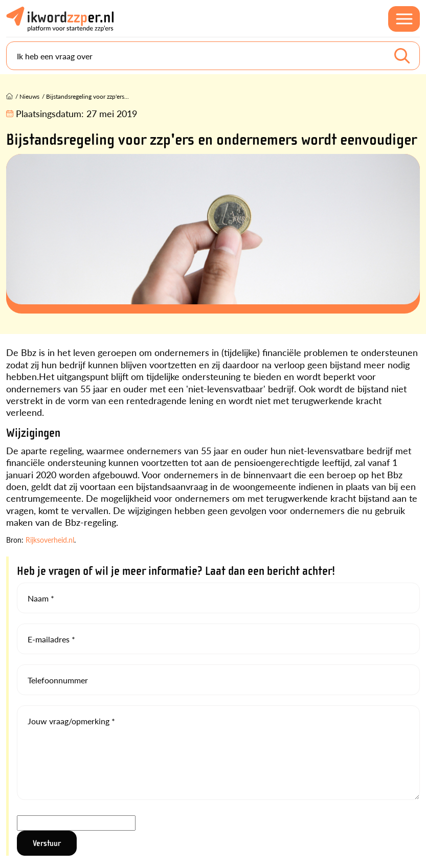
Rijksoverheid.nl (50, 540)
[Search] (213, 56)
